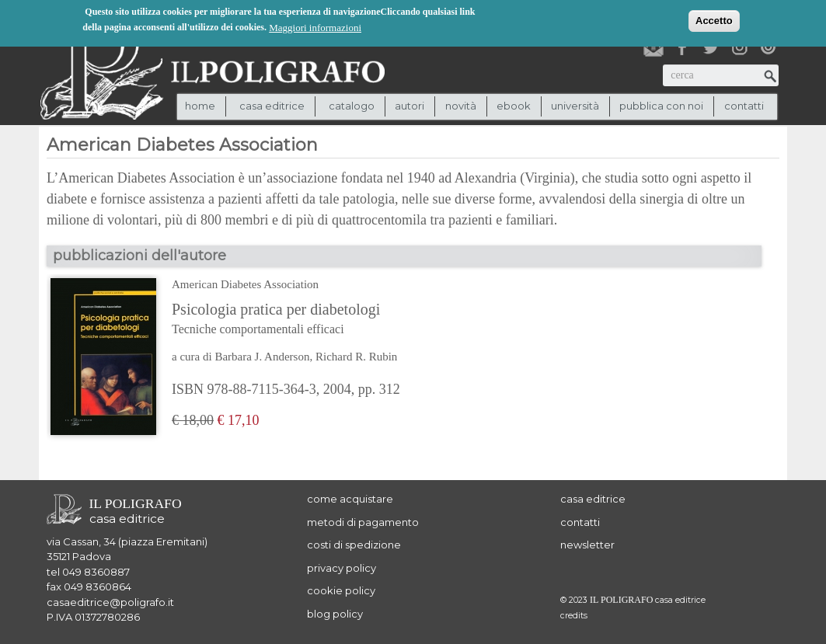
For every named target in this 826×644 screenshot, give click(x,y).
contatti (744, 106)
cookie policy (341, 590)
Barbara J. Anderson (262, 357)
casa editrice (593, 499)
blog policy (335, 614)
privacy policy (342, 568)
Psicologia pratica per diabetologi (293, 320)
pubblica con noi (661, 106)
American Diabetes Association (245, 284)
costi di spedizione (354, 545)
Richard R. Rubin (356, 357)
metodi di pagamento (363, 522)
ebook (514, 106)
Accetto (714, 19)
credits (574, 616)
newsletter (587, 545)
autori (410, 106)
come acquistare (350, 499)
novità (461, 106)
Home (200, 106)
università (575, 106)
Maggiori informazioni (315, 26)
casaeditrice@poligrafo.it (110, 602)
